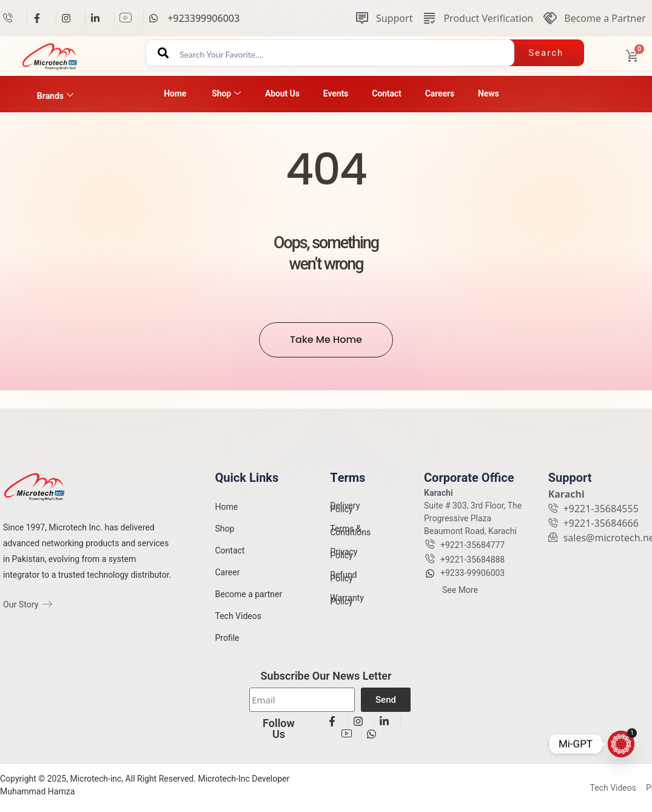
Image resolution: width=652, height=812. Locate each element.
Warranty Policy (347, 609)
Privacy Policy (344, 563)
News (489, 93)
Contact (386, 93)
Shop (226, 94)
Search (546, 53)
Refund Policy (343, 586)
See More (460, 599)
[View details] (12, 18)
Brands (55, 96)
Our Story (28, 604)
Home (175, 93)
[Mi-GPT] (621, 744)
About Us (282, 93)
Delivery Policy (345, 516)
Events (336, 93)
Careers (440, 93)
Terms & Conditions (350, 540)
